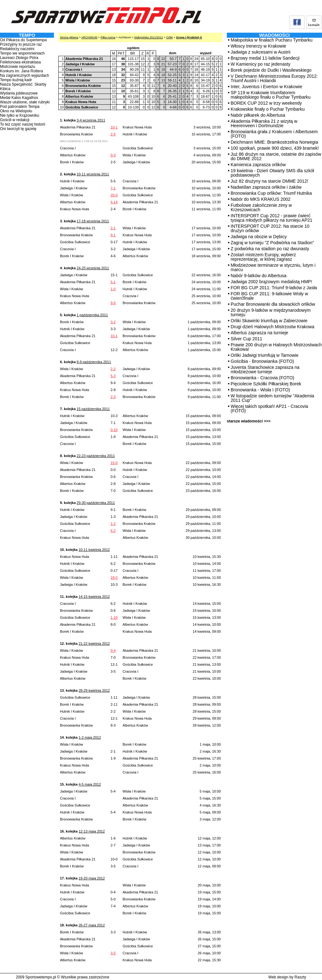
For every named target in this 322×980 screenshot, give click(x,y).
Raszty (300, 977)
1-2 (113, 524)
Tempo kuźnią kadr (16, 80)
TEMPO (27, 35)
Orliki (170, 37)
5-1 (113, 282)
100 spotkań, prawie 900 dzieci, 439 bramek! (275, 148)
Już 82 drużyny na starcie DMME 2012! (269, 181)
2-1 (113, 228)
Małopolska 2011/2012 (149, 37)
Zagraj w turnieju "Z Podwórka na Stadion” (272, 243)
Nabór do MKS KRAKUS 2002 (260, 199)
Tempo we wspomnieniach (22, 53)
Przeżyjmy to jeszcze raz (21, 44)
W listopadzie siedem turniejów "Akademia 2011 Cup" (272, 398)
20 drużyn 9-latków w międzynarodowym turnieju (271, 312)
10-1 (114, 127)
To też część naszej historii (23, 124)
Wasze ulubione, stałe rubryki (25, 102)
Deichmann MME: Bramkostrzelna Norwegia (274, 142)
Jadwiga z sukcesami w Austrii (260, 52)
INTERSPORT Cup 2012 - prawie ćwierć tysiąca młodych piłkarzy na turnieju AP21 (272, 218)
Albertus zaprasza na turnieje (259, 333)
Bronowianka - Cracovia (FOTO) (262, 378)
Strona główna (69, 37)
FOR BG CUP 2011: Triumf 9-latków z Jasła (274, 288)
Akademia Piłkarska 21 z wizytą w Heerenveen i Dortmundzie (264, 123)
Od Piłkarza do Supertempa (23, 40)
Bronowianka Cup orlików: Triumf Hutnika (271, 193)
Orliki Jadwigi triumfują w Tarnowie (265, 355)
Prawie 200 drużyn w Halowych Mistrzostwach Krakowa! (276, 347)
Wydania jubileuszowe (19, 93)
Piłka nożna (108, 37)
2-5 (113, 134)
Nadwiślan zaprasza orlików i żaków (266, 187)
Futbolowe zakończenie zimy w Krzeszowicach (261, 207)
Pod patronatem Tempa (20, 107)
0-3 (113, 155)
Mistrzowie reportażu (18, 67)
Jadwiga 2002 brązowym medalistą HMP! (271, 282)
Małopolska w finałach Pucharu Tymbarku (272, 40)
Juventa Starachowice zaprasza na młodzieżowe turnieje (265, 369)
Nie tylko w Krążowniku (20, 115)
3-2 (113, 322)
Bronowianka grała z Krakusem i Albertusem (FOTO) (274, 134)
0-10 (114, 430)
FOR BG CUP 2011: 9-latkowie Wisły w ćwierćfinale (269, 296)
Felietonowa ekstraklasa (20, 62)
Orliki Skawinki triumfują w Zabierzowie (269, 321)
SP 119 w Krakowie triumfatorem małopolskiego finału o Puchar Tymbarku (271, 95)
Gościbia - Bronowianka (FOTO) (262, 361)
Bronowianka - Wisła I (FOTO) (260, 390)
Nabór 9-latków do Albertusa (259, 276)
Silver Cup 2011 (246, 339)
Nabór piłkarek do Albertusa (258, 115)
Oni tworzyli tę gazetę (18, 129)
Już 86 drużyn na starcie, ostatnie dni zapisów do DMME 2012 (276, 156)
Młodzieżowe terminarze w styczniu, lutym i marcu (273, 267)
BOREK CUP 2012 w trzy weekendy (266, 103)
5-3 (113, 376)
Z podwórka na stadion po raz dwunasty (270, 249)
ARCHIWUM (89, 37)
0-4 (113, 650)
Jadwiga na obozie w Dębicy (259, 237)
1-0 (113, 289)
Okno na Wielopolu (16, 111)
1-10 (114, 617)
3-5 (113, 953)
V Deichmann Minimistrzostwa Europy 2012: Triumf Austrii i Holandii (274, 78)
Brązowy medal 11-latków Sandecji (265, 58)
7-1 (113, 188)
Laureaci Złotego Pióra (19, 58)
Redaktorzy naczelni (17, 49)
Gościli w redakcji (15, 120)
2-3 (113, 397)
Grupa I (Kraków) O (189, 37)
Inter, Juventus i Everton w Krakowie (266, 87)
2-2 (113, 369)
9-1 (113, 235)
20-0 (114, 195)
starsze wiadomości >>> (249, 421)
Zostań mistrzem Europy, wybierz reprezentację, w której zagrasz (263, 257)
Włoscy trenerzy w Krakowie (258, 46)
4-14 (114, 202)
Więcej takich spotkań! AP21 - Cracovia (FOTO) (269, 408)
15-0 (114, 463)
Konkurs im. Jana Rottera (21, 71)
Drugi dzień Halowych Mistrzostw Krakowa (273, 327)
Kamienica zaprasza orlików (258, 165)
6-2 (113, 531)
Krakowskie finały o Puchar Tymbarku (268, 109)
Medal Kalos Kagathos (19, 98)
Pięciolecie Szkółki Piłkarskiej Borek (266, 384)
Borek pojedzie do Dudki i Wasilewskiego (271, 70)
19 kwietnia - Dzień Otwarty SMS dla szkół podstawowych (272, 173)
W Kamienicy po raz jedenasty (260, 64)
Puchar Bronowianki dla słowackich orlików (273, 304)
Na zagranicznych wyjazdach (25, 75)
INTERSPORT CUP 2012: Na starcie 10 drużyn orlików (270, 228)
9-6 (113, 303)
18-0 (114, 578)
